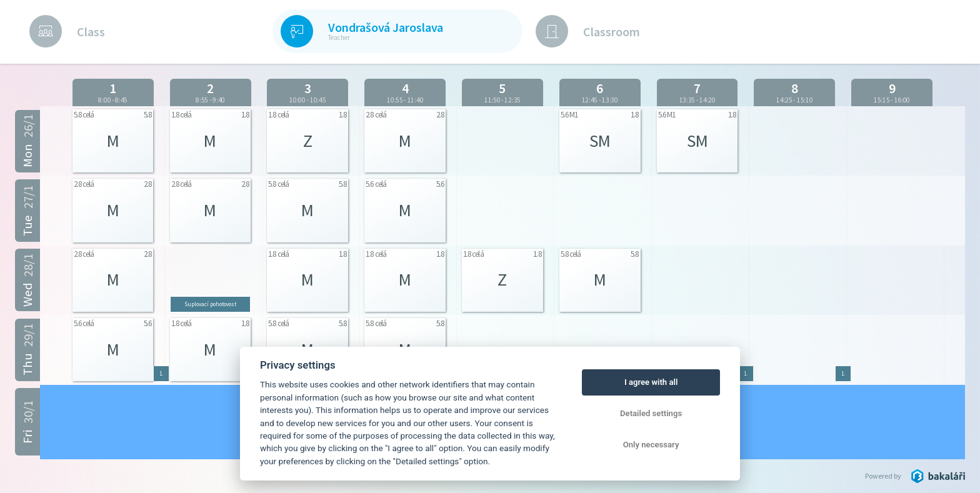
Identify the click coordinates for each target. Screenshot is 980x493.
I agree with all (651, 382)
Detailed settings (651, 413)
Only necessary (651, 445)
